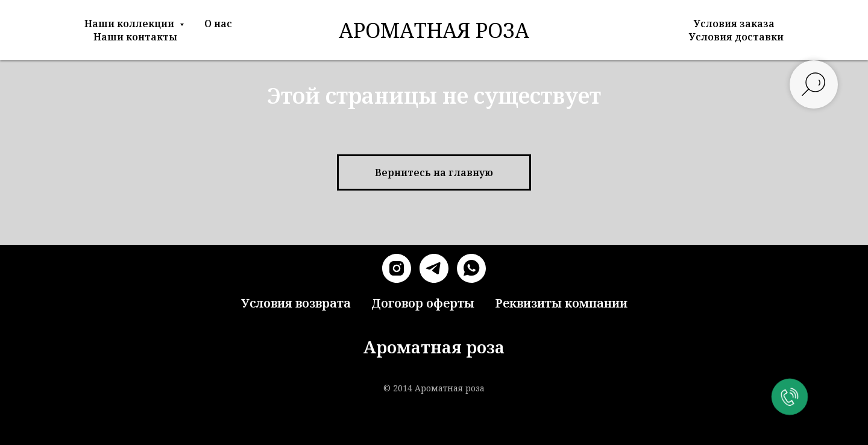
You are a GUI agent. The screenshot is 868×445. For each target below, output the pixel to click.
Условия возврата (296, 303)
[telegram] (434, 268)
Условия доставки (736, 37)
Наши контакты (135, 37)
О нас (218, 24)
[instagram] (397, 268)
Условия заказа (734, 24)
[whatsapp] (471, 268)
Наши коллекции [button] (131, 24)
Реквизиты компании (561, 303)
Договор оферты (423, 303)
